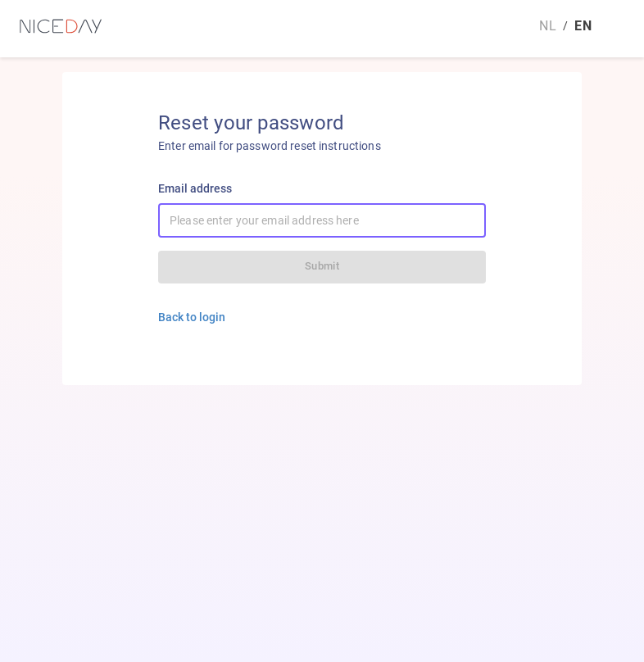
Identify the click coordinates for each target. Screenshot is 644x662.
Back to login (192, 317)
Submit (322, 266)
